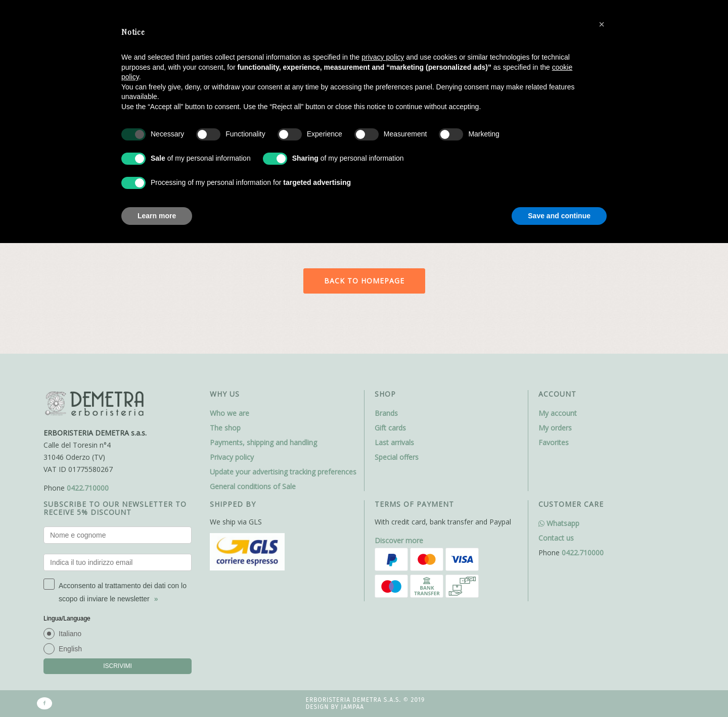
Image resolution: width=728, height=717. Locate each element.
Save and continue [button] (559, 216)
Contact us (556, 538)
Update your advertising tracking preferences (283, 472)
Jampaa (352, 707)
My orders (555, 428)
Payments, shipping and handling (263, 442)
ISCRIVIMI (118, 666)
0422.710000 (88, 488)
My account (558, 413)
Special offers (397, 457)
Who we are (230, 413)
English (70, 649)
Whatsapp (559, 523)
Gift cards (390, 428)
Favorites (554, 442)
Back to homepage (364, 281)
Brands (386, 413)
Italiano (70, 634)
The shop (225, 428)
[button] (602, 24)
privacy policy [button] (383, 57)
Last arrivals (394, 442)
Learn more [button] (157, 216)
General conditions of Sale (253, 486)
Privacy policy (232, 457)
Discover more (399, 540)
